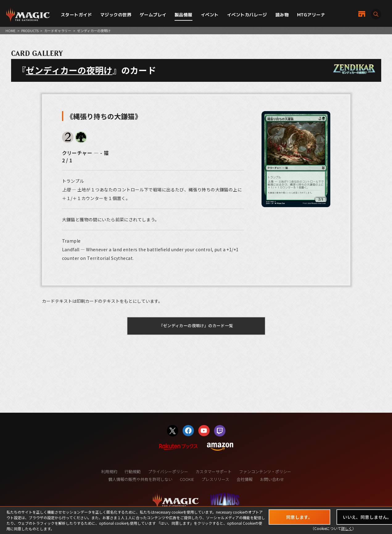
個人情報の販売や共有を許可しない (140, 479)
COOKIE (187, 479)
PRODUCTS (30, 31)
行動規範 (133, 471)
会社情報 (245, 479)
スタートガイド (76, 15)
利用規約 (109, 471)
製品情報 (184, 15)
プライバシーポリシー (168, 471)
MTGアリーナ (311, 15)
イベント (210, 15)
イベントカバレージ (247, 15)
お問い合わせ (272, 479)
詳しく (347, 528)
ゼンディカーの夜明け (69, 70)
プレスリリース (215, 479)
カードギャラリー (58, 31)
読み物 (282, 15)
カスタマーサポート (214, 471)
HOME (10, 31)
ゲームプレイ (153, 15)
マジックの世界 (116, 15)
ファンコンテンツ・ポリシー (265, 471)
